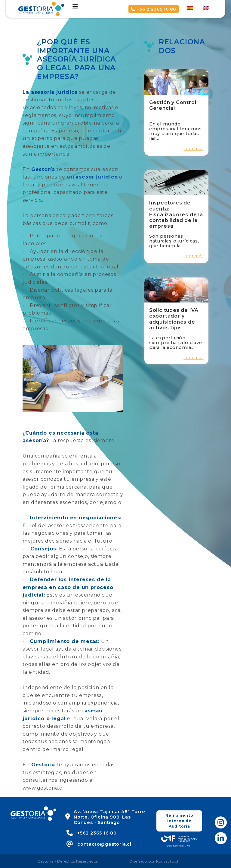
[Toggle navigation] (75, 6)
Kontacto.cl (167, 861)
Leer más (193, 149)
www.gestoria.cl (43, 788)
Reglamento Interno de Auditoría (179, 821)
